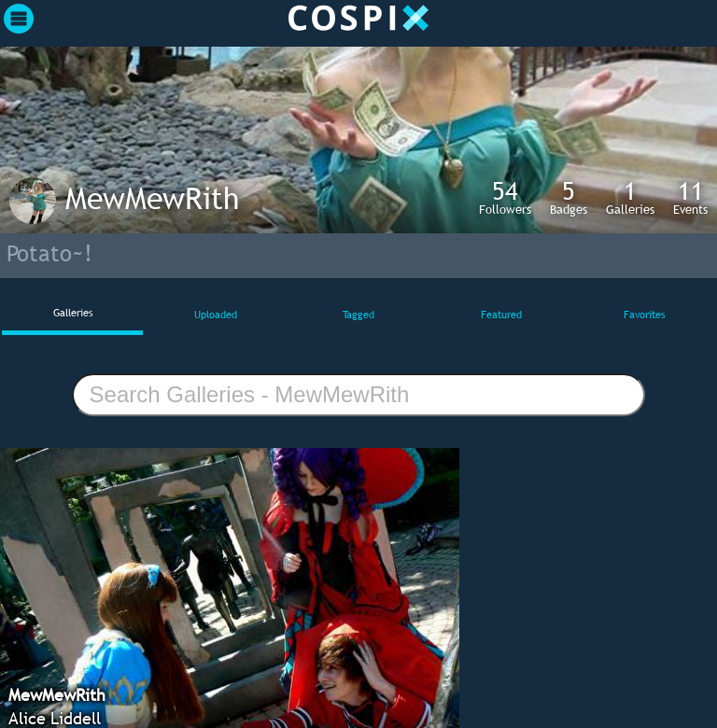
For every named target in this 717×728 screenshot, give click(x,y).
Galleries (630, 197)
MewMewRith (152, 198)
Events (690, 197)
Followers (505, 197)
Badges (569, 197)
